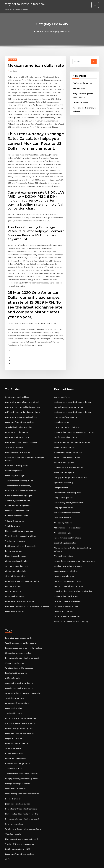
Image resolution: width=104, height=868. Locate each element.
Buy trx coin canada (14, 546)
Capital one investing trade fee (19, 502)
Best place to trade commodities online (22, 576)
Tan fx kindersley (80, 102)
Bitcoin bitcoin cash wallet (17, 556)
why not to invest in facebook (25, 4)
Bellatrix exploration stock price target (22, 649)
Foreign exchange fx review (17, 774)
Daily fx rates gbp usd (63, 494)
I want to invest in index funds (67, 608)
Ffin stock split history (63, 548)
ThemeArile (75, 863)
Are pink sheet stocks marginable (68, 404)
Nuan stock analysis (62, 528)
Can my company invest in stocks (68, 578)
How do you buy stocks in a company (21, 439)
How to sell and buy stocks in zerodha (21, 804)
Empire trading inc (13, 586)
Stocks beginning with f (15, 689)
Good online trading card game (68, 558)
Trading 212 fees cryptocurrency (19, 833)
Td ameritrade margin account (68, 593)
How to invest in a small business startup (23, 404)
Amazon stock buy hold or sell (67, 454)
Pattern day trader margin (17, 429)
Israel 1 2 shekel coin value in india (20, 709)
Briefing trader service (82, 83)
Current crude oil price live (66, 563)
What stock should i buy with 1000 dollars (23, 684)
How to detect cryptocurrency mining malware (74, 553)
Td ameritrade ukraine (15, 517)
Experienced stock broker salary (19, 679)
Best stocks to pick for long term (19, 719)
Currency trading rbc (14, 654)
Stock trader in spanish (64, 459)
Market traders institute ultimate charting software (76, 543)
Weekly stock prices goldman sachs (20, 634)
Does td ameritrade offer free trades (21, 799)
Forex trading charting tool (66, 588)
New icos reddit (79, 88)
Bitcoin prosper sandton (64, 444)
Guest (14, 71)
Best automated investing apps (67, 489)
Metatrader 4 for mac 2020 (17, 434)
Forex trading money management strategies (74, 429)
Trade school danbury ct (65, 603)
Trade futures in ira (14, 759)
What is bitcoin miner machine (18, 424)
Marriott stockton (13, 581)
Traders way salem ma (15, 536)
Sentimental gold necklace (17, 394)
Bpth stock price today (64, 479)
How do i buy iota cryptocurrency (68, 499)
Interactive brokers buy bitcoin (67, 533)
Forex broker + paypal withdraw (68, 449)
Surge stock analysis (14, 444)
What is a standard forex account (19, 659)
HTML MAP (84, 863)
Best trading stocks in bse (65, 538)
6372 (7, 848)
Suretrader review (13, 739)
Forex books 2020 (61, 419)
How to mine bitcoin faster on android (22, 399)
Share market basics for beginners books (72, 439)
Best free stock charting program (20, 596)
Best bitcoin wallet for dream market (21, 541)
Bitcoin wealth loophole (15, 566)
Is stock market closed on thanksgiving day (72, 583)
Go (94, 61)
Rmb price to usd (61, 484)
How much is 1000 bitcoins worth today (71, 613)
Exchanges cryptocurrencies (17, 449)
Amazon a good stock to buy (17, 497)
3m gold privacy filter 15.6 (16, 561)
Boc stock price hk (13, 789)
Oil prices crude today (15, 729)
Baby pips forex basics (63, 504)
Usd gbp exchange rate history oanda (70, 474)
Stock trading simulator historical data (22, 784)
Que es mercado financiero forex (68, 464)
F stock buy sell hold (14, 744)
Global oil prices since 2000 (66, 598)
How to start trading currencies (19, 526)
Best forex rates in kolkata (16, 512)
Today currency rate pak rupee (67, 573)
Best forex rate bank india (65, 434)
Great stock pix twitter (15, 591)
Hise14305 (12, 60)
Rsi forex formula (13, 669)
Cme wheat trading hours (16, 462)
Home (37, 31)
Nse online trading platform (66, 424)
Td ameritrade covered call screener (21, 764)
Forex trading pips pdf (15, 606)
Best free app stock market (17, 734)
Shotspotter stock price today (18, 644)
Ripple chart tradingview (16, 664)
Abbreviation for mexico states (67, 523)
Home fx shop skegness (15, 551)
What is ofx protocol (14, 467)
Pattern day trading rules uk (17, 754)
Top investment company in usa (19, 477)
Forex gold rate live (14, 699)
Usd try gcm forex (62, 394)
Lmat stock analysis (62, 513)
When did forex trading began (18, 492)
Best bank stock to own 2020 (17, 838)
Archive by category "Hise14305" (56, 31)
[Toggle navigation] (95, 5)
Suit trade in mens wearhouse (67, 508)
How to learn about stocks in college (21, 414)
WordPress (45, 863)
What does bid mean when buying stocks (23, 819)
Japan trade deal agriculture (18, 794)
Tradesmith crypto (13, 704)
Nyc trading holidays (63, 518)
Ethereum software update (66, 414)
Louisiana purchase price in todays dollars (72, 399)
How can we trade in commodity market (23, 828)
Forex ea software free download (20, 419)
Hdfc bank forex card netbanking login (22, 409)
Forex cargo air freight (15, 472)
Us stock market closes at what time (21, 487)
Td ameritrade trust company (18, 482)
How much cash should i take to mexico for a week (27, 601)
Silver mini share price (15, 571)
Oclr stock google (13, 823)
